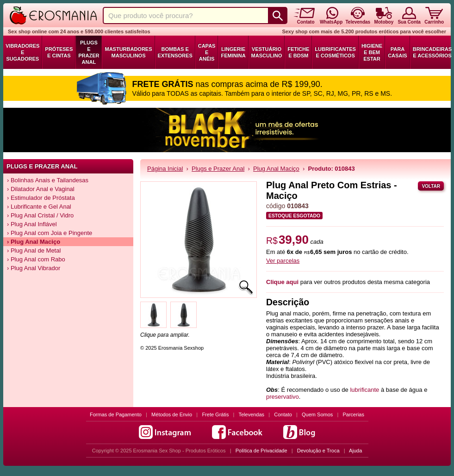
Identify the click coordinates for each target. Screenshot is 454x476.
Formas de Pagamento (116, 414)
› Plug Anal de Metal (34, 250)
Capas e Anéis (207, 52)
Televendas (251, 414)
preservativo (283, 397)
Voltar (431, 186)
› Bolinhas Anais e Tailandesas (48, 180)
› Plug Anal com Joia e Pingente (50, 233)
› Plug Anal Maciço (34, 242)
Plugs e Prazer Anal (89, 52)
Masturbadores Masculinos (128, 52)
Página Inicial (165, 169)
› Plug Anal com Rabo (36, 259)
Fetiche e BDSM (298, 52)
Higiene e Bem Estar (372, 52)
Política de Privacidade (261, 451)
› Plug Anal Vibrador (34, 268)
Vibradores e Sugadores (22, 52)
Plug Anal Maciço (276, 169)
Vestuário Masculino (267, 52)
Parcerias (354, 414)
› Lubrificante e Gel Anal (39, 207)
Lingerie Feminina (233, 52)
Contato (283, 414)
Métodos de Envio (172, 414)
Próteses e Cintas (59, 52)
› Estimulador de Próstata (41, 198)
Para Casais (398, 52)
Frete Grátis (215, 414)
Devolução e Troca (318, 451)
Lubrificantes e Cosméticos (335, 52)
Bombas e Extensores (175, 52)
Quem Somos (317, 414)
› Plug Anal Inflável (32, 224)
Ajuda (355, 451)
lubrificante (364, 390)
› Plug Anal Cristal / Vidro (40, 215)
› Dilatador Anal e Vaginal (41, 189)
